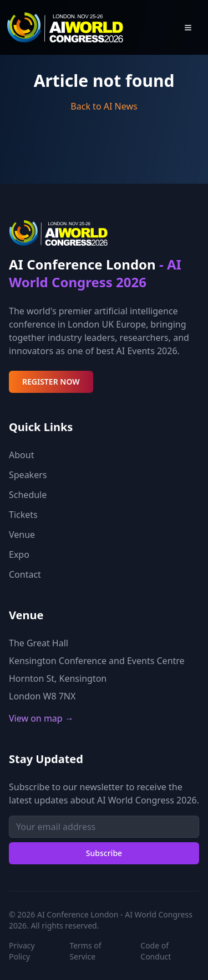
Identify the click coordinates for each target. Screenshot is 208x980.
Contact (25, 574)
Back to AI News (104, 106)
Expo (19, 554)
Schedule (28, 495)
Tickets (23, 515)
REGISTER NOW (51, 382)
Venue (22, 535)
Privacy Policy (22, 951)
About (21, 455)
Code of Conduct (156, 951)
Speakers (28, 475)
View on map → (41, 718)
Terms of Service (85, 951)
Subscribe (104, 853)
